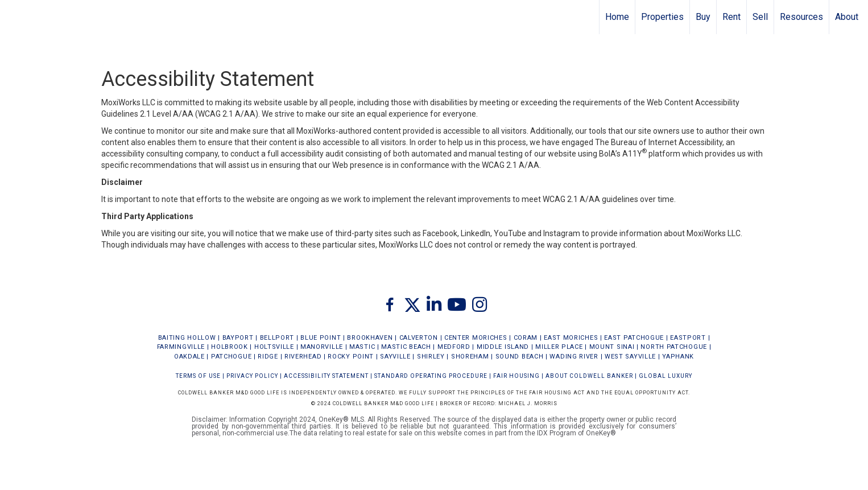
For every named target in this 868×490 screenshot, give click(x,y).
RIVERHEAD (303, 357)
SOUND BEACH (520, 357)
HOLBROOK (230, 347)
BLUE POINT (321, 338)
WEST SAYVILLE (630, 357)
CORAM (526, 338)
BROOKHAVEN (370, 338)
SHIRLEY (431, 357)
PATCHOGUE (231, 357)
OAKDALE (189, 357)
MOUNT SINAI (612, 347)
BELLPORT (277, 338)
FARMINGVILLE (181, 347)
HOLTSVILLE (274, 347)
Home (617, 17)
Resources (801, 17)
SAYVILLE (395, 357)
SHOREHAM (470, 357)
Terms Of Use (198, 376)
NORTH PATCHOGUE (674, 347)
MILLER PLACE (559, 347)
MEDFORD (454, 347)
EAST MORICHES (571, 338)
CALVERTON (419, 338)
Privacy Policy (252, 376)
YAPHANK (678, 357)
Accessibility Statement (326, 376)
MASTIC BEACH (406, 347)
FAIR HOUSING (516, 376)
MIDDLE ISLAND (503, 347)
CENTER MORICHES (476, 338)
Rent (731, 17)
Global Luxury (666, 376)
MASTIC (362, 347)
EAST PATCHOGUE (634, 338)
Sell (760, 17)
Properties (662, 17)
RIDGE (268, 357)
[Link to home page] (15, 17)
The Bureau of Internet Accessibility (659, 142)
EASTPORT (688, 338)
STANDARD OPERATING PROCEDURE (431, 376)
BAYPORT (238, 338)
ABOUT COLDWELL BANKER (589, 376)
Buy (703, 17)
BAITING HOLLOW (187, 338)
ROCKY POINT (351, 357)
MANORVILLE (322, 347)
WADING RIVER (574, 357)
